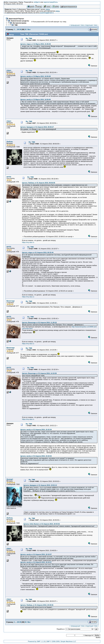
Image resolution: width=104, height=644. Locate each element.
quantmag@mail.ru (47, 13)
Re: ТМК (29, 38)
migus (9, 70)
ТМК (16, 25)
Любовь (10, 142)
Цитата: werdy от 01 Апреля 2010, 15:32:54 (36, 430)
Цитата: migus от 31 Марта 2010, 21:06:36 (36, 44)
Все (29, 29)
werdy (9, 177)
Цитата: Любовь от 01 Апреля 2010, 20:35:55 (37, 605)
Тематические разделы (20, 21)
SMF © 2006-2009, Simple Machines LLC (61, 641)
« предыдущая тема (76, 25)
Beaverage (11, 301)
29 (20, 29)
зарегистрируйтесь (51, 2)
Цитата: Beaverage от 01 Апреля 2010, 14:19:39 (39, 373)
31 (26, 29)
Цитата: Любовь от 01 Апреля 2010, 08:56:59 (39, 183)
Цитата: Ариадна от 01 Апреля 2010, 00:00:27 (37, 127)
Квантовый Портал (16, 19)
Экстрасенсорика (19, 23)
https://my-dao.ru (28, 242)
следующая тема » (91, 25)
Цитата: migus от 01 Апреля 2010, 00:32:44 (38, 252)
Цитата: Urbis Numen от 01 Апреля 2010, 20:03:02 (42, 524)
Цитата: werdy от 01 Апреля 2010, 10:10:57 (36, 554)
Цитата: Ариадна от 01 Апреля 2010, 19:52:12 (40, 485)
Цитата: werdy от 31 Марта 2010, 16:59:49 (36, 76)
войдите (37, 2)
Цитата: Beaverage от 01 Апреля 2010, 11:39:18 (39, 322)
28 (18, 29)
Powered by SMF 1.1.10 (37, 641)
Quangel (10, 479)
